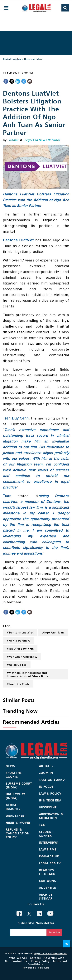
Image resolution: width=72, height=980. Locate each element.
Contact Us (19, 961)
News (10, 766)
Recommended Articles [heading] (31, 722)
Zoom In (46, 773)
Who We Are (18, 958)
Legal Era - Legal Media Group (51, 953)
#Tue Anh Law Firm (20, 649)
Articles (46, 766)
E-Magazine (49, 856)
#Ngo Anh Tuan (53, 632)
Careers (35, 958)
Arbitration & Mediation (51, 816)
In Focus (46, 787)
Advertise (48, 888)
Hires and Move (34, 59)
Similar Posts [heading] (19, 700)
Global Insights (12, 59)
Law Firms (48, 849)
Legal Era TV (50, 863)
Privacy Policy (40, 961)
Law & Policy (50, 793)
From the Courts (14, 775)
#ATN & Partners (18, 640)
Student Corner (46, 834)
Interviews (48, 842)
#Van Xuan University (22, 657)
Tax (42, 825)
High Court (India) (15, 796)
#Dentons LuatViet (20, 632)
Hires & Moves (18, 823)
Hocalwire (43, 968)
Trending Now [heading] (20, 711)
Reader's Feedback (47, 872)
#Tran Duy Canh (18, 684)
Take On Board (52, 780)
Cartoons (48, 881)
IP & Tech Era (50, 800)
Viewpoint (48, 807)
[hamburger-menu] (6, 8)
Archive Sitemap (46, 896)
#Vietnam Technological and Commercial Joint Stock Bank (27, 674)
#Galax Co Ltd (17, 665)
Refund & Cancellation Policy (18, 833)
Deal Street (16, 816)
